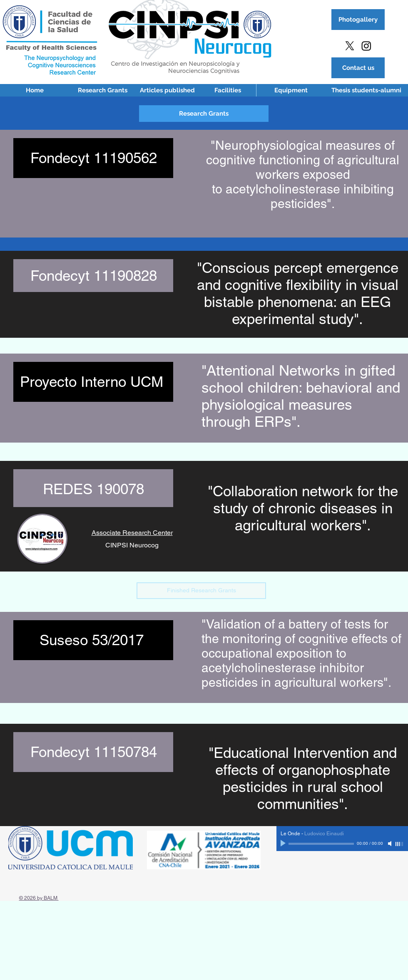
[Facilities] (228, 90)
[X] (350, 46)
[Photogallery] (358, 20)
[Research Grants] (102, 90)
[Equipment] (291, 90)
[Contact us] (358, 68)
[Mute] (391, 844)
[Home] (35, 90)
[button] (204, 114)
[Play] (284, 844)
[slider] (400, 844)
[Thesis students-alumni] (366, 90)
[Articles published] (167, 90)
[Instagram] (366, 46)
